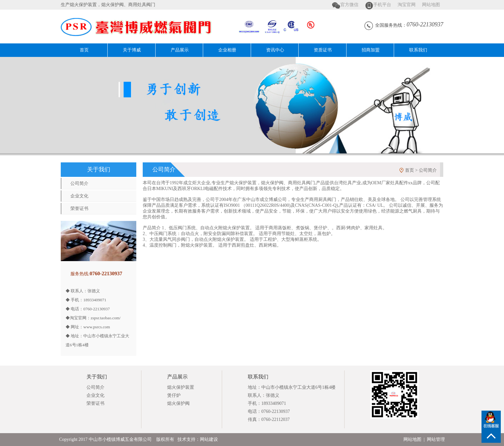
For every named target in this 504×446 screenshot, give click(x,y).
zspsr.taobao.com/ (106, 318)
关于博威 (132, 50)
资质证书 (323, 50)
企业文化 (79, 196)
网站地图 (431, 5)
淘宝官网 (407, 5)
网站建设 (209, 439)
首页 (84, 50)
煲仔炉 (174, 395)
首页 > (412, 170)
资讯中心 (275, 50)
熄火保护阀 (178, 403)
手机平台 (382, 5)
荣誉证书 (79, 209)
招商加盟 (371, 50)
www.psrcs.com (97, 327)
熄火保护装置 (181, 387)
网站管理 (436, 439)
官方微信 (349, 5)
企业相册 (227, 50)
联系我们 (418, 50)
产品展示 (180, 50)
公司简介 (79, 183)
